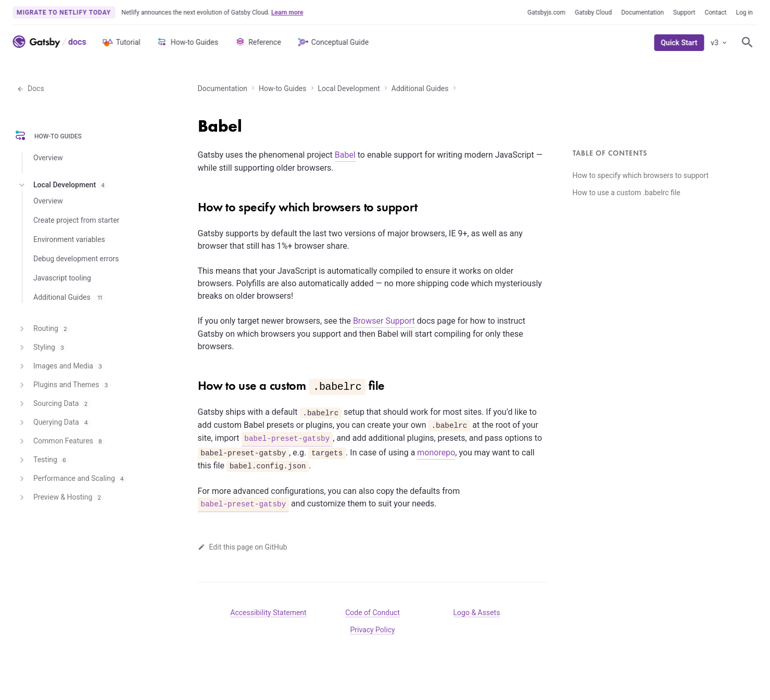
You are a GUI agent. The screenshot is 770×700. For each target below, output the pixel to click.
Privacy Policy (372, 630)
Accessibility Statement (268, 613)
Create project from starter (76, 220)
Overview (48, 158)
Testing (43, 460)
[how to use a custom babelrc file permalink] (193, 382)
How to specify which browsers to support (641, 175)
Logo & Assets (477, 613)
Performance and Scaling (72, 479)
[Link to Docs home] (76, 42)
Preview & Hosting (60, 498)
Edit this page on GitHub (243, 547)
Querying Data (54, 423)
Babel (345, 155)
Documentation (642, 12)
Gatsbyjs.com (546, 12)
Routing (43, 329)
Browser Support (384, 321)
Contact (715, 12)
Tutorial (121, 42)
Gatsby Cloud (593, 12)
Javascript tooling (62, 278)
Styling (42, 348)
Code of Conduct (373, 613)
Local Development (349, 88)
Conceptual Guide (333, 42)
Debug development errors (76, 259)
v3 (719, 43)
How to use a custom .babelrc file (627, 193)
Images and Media (61, 366)
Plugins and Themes (64, 385)
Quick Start (679, 43)
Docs (30, 88)
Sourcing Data (54, 404)
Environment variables (69, 239)
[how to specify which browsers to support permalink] (193, 203)
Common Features (61, 441)
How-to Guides (187, 42)
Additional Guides (420, 88)
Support (684, 12)
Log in (744, 12)
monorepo (436, 453)
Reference (257, 42)
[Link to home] (36, 42)
